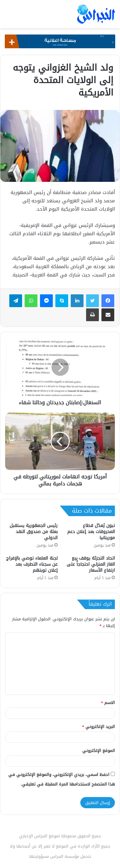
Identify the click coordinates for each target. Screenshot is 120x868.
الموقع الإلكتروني (99, 751)
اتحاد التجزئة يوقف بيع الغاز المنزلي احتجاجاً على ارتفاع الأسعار (91, 564)
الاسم (108, 703)
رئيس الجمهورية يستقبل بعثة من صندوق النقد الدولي (34, 532)
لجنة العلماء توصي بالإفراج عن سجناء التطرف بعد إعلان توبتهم (32, 564)
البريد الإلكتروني (99, 727)
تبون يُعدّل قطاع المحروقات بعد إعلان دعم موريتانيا (91, 532)
